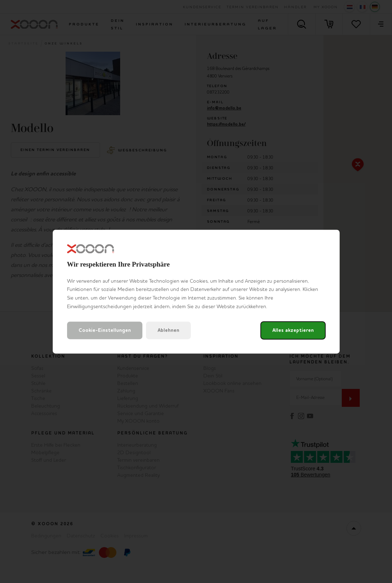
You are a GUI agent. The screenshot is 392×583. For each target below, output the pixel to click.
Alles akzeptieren (293, 330)
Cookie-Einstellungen (105, 330)
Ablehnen (168, 330)
